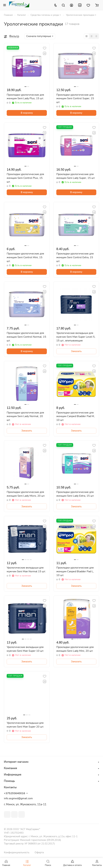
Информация (13, 775)
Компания (10, 768)
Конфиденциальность (17, 852)
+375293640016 (15, 793)
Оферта (39, 852)
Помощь (9, 781)
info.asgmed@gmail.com (18, 798)
